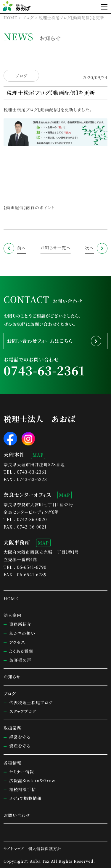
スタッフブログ (23, 711)
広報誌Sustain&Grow (32, 780)
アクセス (17, 642)
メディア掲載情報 (25, 798)
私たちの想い (22, 633)
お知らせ (12, 677)
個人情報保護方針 (45, 849)
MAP (38, 455)
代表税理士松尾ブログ (31, 702)
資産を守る (20, 746)
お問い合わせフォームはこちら (40, 341)
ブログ (21, 76)
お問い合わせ (17, 815)
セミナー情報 (22, 772)
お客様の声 (20, 660)
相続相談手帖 (22, 789)
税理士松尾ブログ (21, 110)
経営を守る (20, 737)
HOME (11, 599)
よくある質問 (21, 651)
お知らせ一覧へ (55, 247)
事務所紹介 (20, 624)
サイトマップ (14, 849)
